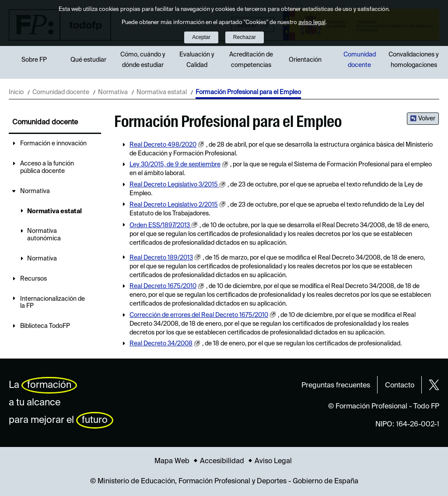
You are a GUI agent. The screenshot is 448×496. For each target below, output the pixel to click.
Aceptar (201, 37)
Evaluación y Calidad (197, 60)
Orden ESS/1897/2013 (160, 225)
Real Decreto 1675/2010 (163, 286)
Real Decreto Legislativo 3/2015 (174, 185)
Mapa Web (172, 461)
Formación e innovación (53, 144)
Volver (427, 119)
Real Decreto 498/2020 (163, 145)
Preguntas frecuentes (336, 386)
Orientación (305, 60)
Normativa (113, 92)
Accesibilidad (222, 461)
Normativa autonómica (44, 235)
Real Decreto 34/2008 (161, 344)
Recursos (33, 279)
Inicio (16, 92)
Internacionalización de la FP (52, 303)
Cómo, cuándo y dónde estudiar (143, 60)
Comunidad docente (360, 60)
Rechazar (245, 37)
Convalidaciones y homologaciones (414, 60)
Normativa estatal (162, 92)
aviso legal (312, 23)
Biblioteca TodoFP (45, 326)
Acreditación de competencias (251, 60)
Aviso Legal (273, 461)
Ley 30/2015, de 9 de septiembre (175, 165)
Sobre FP (34, 60)
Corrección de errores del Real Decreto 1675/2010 (199, 315)
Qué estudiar (88, 60)
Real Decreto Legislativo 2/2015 (174, 205)
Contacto (400, 386)
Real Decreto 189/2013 (161, 258)
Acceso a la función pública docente (47, 167)
